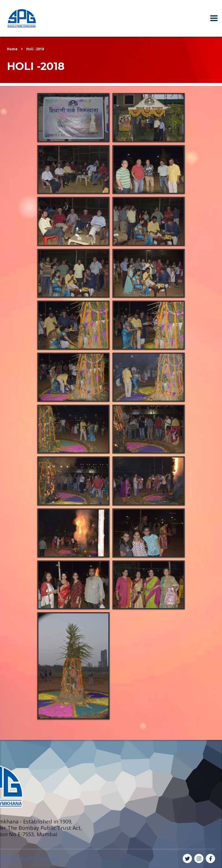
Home (12, 49)
